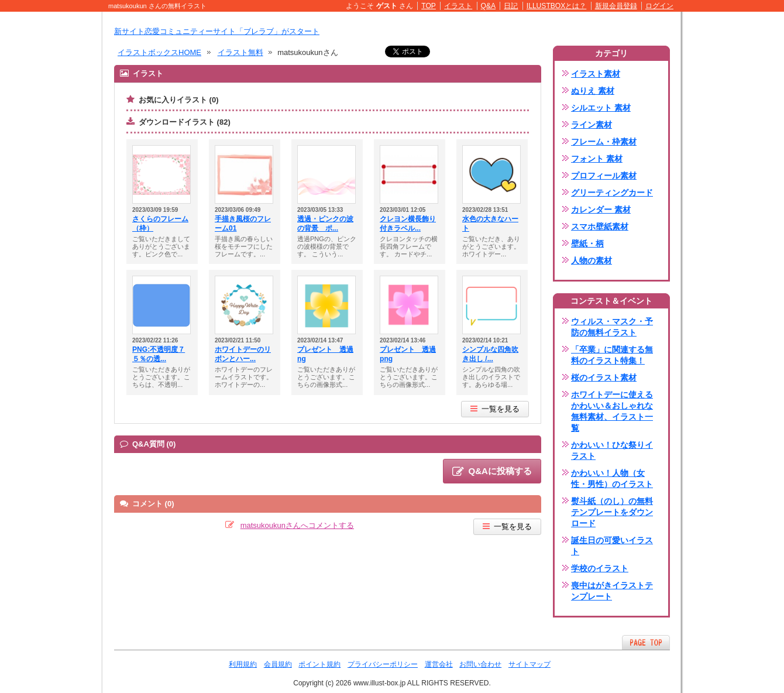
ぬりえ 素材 (593, 91)
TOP (429, 6)
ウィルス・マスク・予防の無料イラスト (612, 327)
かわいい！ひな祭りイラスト (612, 450)
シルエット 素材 (601, 108)
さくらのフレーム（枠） (160, 224)
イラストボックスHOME (159, 52)
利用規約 (243, 664)
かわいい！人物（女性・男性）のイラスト (612, 478)
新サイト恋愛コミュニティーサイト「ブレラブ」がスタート (217, 31)
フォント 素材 (597, 159)
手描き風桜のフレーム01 (243, 224)
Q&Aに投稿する (492, 472)
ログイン (659, 6)
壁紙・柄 (587, 243)
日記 (511, 6)
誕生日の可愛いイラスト (612, 546)
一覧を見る (495, 409)
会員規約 (278, 664)
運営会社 (439, 664)
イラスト (458, 6)
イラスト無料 (240, 52)
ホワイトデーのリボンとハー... (243, 354)
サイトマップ (529, 664)
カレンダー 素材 (601, 210)
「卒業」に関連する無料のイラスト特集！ (612, 355)
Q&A (489, 6)
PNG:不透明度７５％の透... (159, 354)
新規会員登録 (616, 6)
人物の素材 (592, 260)
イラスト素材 (596, 74)
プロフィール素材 (604, 176)
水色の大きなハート (490, 224)
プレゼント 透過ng (325, 354)
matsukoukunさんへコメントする (297, 525)
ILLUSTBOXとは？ (556, 6)
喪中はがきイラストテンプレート (612, 591)
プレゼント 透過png (408, 354)
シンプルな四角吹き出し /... (490, 354)
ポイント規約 (319, 664)
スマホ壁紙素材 (600, 227)
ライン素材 (592, 125)
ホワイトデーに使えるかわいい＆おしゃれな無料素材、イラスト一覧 (612, 411)
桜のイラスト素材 (604, 378)
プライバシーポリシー (383, 664)
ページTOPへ (646, 642)
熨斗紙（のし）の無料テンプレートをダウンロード (612, 512)
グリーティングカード (612, 193)
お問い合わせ (480, 664)
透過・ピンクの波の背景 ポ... (325, 224)
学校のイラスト (600, 568)
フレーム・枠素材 (604, 142)
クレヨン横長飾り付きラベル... (408, 224)
